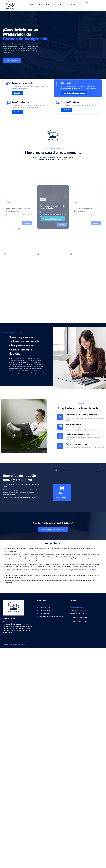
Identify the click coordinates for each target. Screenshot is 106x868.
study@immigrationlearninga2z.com (74, 93)
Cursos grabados (58, 5)
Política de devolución (79, 621)
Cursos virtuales (43, 5)
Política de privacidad (79, 617)
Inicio (32, 5)
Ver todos (17, 93)
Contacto (71, 5)
